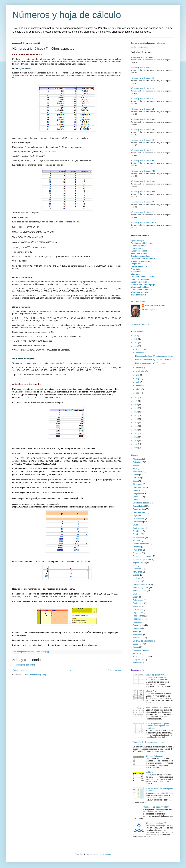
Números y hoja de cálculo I (143, 57)
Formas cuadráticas (141, 544)
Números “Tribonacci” (154, 756)
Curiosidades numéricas (141, 290)
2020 (136, 405)
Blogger (108, 854)
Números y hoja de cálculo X (142, 150)
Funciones (137, 553)
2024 (136, 343)
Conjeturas (136, 264)
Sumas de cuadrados (142, 650)
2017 (136, 415)
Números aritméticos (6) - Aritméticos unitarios (154, 356)
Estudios (137, 534)
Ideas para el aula (138, 295)
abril (138, 382)
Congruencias (139, 490)
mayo (138, 379)
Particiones (138, 603)
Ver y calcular (139, 660)
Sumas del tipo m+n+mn (156, 675)
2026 (136, 335)
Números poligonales (140, 282)
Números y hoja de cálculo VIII (143, 130)
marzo (139, 386)
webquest (137, 663)
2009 (136, 444)
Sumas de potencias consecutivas (159, 707)
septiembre (141, 371)
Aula (135, 465)
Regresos (137, 628)
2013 (136, 430)
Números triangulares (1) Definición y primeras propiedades (159, 824)
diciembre (140, 349)
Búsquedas (138, 472)
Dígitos (136, 515)
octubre (139, 368)
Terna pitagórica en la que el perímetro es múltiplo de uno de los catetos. (159, 726)
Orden (136, 597)
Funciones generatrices (143, 556)
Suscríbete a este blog (140, 324)
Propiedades (138, 619)
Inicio (69, 670)
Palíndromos (138, 600)
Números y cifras (138, 246)
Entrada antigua (114, 670)
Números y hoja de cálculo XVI (143, 212)
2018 (136, 412)
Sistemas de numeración (143, 641)
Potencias (137, 606)
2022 (136, 397)
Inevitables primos (139, 254)
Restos (136, 632)
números (137, 581)
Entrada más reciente (22, 670)
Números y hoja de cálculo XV (143, 202)
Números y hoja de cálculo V (142, 99)
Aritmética (137, 462)
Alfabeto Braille (152, 691)
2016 (136, 419)
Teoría (136, 653)
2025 (136, 339)
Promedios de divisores (141, 261)
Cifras (135, 481)
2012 (136, 433)
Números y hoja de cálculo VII (143, 119)
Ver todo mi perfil (148, 310)
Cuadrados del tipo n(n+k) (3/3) (156, 807)
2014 (136, 426)
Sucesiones (136, 272)
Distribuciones (139, 519)
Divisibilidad (138, 522)
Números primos (140, 591)
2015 (136, 423)
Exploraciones (139, 537)
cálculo (136, 475)
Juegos (136, 575)
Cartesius (137, 478)
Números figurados (141, 588)
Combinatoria (137, 248)
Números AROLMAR (141, 585)
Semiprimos (138, 635)
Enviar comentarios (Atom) (35, 675)
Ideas (135, 566)
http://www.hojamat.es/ (139, 47)
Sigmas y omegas (137, 241)
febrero (139, 389)
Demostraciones (140, 512)
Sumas (136, 647)
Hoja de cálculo (139, 563)
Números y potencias (140, 292)
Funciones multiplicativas (142, 243)
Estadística (138, 531)
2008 (136, 448)
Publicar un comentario (26, 665)
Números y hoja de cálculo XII (143, 171)
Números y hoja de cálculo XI (142, 161)
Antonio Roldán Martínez (155, 306)
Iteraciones (138, 572)
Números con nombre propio (143, 285)
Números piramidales (140, 287)
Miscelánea (136, 274)
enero (138, 393)
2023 (136, 346)
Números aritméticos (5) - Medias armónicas (153, 360)
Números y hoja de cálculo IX (142, 140)
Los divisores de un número (143, 259)
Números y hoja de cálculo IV (142, 88)
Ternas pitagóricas (140, 657)
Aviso (135, 468)
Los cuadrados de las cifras (143, 277)
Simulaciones (138, 638)
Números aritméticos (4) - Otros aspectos (152, 363)
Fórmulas (137, 547)
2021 (136, 401)
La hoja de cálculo (139, 266)
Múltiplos (137, 578)
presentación (138, 610)
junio (138, 375)
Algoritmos (136, 269)
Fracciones (138, 550)
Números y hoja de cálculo (67, 15)
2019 (136, 408)
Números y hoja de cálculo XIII (143, 181)
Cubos (136, 500)
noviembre (140, 353)
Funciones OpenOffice (142, 559)
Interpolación (138, 569)
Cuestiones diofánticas (142, 503)
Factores (137, 541)
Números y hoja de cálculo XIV (143, 192)
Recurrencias (138, 625)
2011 (136, 437)
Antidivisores (151, 772)
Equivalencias (139, 528)
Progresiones (138, 616)
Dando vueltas (139, 509)
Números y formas (139, 251)
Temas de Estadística (140, 279)
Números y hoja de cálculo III (142, 78)
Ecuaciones (138, 525)
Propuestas (138, 622)
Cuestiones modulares (141, 256)
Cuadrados (138, 497)
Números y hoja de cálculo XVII (143, 223)
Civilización (138, 484)
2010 (136, 441)
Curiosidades (138, 506)
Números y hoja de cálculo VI (142, 109)
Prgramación (138, 613)
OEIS (135, 594)
